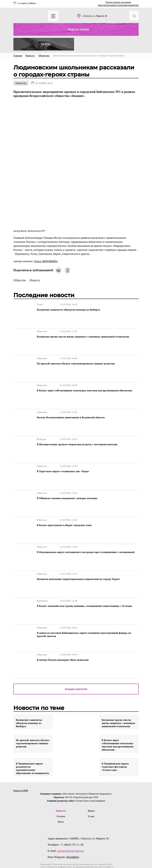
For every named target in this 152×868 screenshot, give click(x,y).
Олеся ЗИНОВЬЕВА (46, 261)
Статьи (61, 791)
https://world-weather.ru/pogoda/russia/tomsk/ (118, 5)
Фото (61, 797)
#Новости (35, 280)
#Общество (20, 280)
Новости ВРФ (21, 765)
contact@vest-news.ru (71, 826)
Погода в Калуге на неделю (118, 2)
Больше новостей (76, 663)
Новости (61, 785)
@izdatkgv (73, 832)
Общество (21, 83)
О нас (91, 791)
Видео (91, 785)
